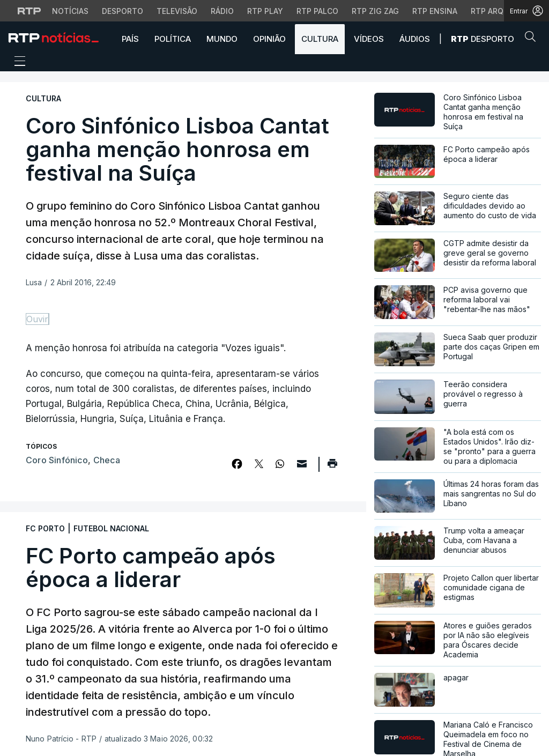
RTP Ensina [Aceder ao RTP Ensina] (435, 11)
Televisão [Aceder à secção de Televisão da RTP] (177, 11)
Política (173, 39)
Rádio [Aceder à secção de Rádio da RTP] (222, 11)
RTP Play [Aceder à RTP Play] (265, 11)
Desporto (483, 39)
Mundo (222, 39)
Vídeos (369, 39)
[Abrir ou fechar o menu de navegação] (17, 63)
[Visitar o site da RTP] (29, 11)
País (130, 39)
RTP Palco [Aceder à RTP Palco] (317, 11)
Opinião (269, 39)
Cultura (320, 39)
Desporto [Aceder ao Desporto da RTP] (123, 11)
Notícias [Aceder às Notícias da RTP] (70, 11)
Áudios (415, 39)
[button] (533, 39)
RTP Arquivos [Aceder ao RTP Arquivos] (499, 11)
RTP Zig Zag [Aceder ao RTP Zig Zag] (375, 11)
